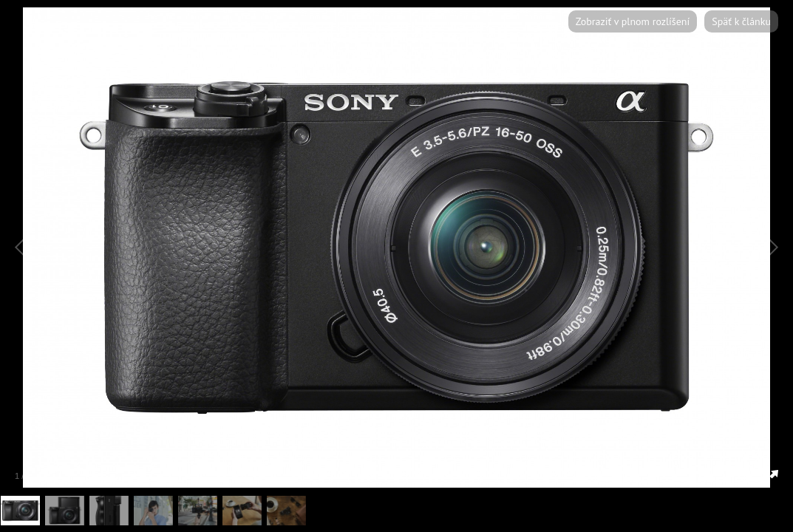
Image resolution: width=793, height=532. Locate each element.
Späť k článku (741, 21)
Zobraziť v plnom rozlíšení (633, 21)
